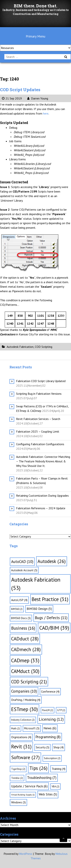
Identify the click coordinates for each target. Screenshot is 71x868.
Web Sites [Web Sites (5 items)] (48, 794)
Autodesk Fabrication (20, 347)
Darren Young (38, 98)
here (46, 113)
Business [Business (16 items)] (23, 628)
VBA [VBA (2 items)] (55, 787)
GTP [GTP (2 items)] (61, 710)
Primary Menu (35, 36)
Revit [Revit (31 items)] (21, 746)
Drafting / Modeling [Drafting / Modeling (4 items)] (26, 700)
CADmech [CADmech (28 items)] (26, 649)
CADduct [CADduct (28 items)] (25, 639)
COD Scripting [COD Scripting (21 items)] (29, 682)
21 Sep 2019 (12, 98)
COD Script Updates (20, 90)
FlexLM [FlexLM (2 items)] (48, 710)
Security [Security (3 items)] (43, 747)
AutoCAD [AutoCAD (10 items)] (22, 562)
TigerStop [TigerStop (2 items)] (18, 769)
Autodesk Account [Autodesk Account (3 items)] (24, 570)
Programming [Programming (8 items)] (48, 737)
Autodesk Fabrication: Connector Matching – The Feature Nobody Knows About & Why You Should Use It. (43, 461)
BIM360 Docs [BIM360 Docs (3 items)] (21, 618)
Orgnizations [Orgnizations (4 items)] (21, 737)
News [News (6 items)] (50, 728)
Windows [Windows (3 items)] (18, 802)
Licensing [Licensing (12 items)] (51, 719)
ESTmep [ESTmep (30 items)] (25, 709)
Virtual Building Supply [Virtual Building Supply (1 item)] (23, 795)
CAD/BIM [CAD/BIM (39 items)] (54, 628)
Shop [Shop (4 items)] (59, 747)
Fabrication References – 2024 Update (41, 508)
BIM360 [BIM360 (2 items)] (17, 609)
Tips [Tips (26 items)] (38, 768)
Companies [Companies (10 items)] (24, 691)
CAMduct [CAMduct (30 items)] (25, 671)
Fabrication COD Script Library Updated (41, 381)
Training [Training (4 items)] (59, 769)
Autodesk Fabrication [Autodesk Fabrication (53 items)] (36, 584)
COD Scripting (44, 347)
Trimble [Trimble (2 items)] (17, 778)
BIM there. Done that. (35, 6)
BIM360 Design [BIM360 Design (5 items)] (39, 609)
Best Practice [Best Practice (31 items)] (50, 599)
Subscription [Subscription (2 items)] (52, 758)
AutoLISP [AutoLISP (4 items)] (19, 600)
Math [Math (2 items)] (16, 728)
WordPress (26, 854)
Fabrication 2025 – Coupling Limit (38, 431)
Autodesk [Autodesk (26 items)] (52, 561)
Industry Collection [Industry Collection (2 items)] (23, 720)
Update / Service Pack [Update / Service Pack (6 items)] (29, 786)
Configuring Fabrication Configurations (40, 444)
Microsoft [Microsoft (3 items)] (32, 728)
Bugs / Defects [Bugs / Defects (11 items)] (51, 618)
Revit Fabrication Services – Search (38, 419)
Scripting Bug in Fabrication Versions (39, 394)
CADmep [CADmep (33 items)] (25, 660)
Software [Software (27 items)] (25, 757)
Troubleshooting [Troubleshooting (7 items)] (42, 778)
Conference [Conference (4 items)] (50, 691)
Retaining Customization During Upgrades (42, 496)
